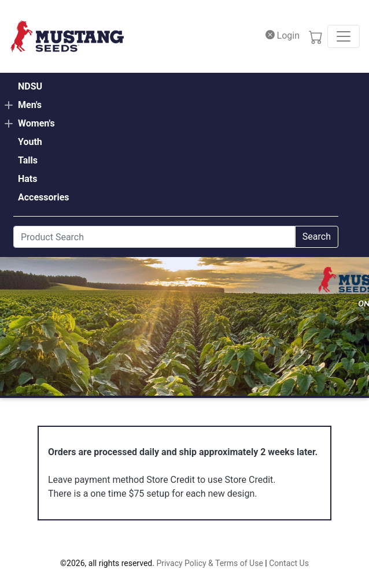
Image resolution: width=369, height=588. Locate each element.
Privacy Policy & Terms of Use (209, 563)
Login (283, 36)
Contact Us (289, 563)
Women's (36, 123)
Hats (28, 179)
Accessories (43, 197)
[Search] (154, 237)
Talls (28, 160)
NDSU (30, 86)
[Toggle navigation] (344, 36)
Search (317, 237)
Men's (30, 105)
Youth (30, 142)
